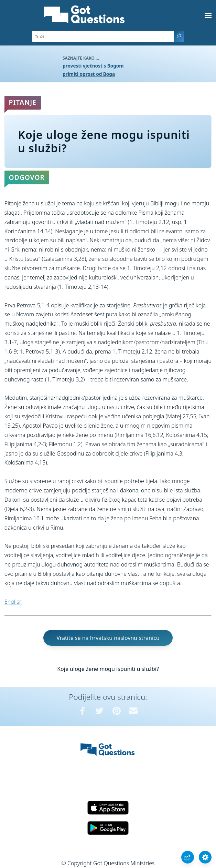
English (13, 602)
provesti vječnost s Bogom (93, 66)
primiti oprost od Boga (89, 74)
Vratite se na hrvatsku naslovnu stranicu (108, 638)
